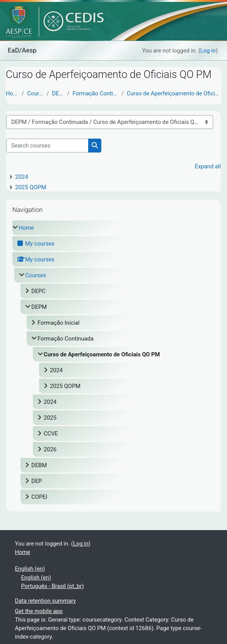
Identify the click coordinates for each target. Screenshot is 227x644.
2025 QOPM (31, 187)
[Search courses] (47, 146)
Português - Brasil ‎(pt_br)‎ (53, 586)
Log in (208, 51)
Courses (35, 93)
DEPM (58, 93)
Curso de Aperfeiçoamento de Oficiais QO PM (174, 93)
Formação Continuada (96, 93)
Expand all (208, 166)
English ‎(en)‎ (30, 569)
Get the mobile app (39, 611)
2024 (22, 177)
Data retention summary (46, 601)
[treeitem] (113, 362)
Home (12, 93)
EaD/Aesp (22, 50)
